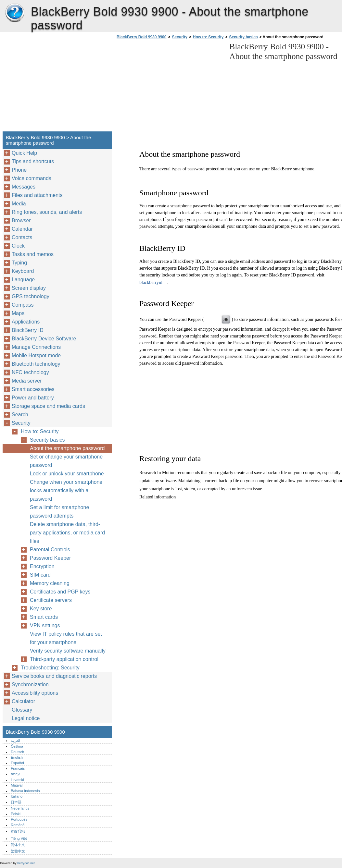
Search (20, 415)
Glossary (22, 710)
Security (179, 37)
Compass (23, 305)
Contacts (22, 237)
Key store (41, 609)
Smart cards (44, 617)
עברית (15, 774)
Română (18, 825)
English (17, 757)
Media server (27, 381)
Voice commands (32, 178)
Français (18, 768)
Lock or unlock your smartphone (67, 474)
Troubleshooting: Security (50, 668)
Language (23, 280)
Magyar (17, 785)
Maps (18, 313)
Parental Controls (50, 550)
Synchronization (30, 685)
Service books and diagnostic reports (54, 676)
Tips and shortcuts (33, 161)
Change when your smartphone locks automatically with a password (66, 490)
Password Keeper (50, 558)
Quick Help (24, 153)
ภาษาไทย (18, 831)
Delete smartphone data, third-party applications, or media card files (67, 533)
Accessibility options (35, 693)
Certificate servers (51, 600)
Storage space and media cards (48, 406)
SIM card (40, 575)
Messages (24, 187)
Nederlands (20, 808)
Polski (16, 814)
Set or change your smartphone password (66, 461)
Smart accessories (33, 389)
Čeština (17, 746)
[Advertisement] (170, 87)
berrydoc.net (26, 863)
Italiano (17, 796)
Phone (19, 170)
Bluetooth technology (36, 364)
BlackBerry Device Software (44, 339)
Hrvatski (17, 780)
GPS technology (31, 296)
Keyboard (23, 271)
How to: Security (208, 37)
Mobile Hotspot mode (36, 355)
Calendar (22, 229)
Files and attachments (37, 195)
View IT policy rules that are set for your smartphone (66, 638)
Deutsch (17, 752)
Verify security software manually (68, 651)
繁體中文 (18, 851)
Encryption (42, 566)
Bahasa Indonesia (25, 791)
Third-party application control (64, 659)
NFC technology (30, 372)
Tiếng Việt (19, 838)
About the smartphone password (67, 448)
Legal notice (26, 718)
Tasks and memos (33, 254)
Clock (18, 246)
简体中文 (18, 845)
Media (19, 204)
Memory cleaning (50, 583)
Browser (21, 220)
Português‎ (19, 819)
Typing (19, 263)
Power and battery (33, 398)
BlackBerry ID (28, 330)
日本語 (16, 802)
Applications (26, 322)
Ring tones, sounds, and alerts (47, 212)
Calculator (23, 701)
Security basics (244, 37)
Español (17, 763)
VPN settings (45, 625)
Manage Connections (36, 347)
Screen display (29, 288)
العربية (15, 740)
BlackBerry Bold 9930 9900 (15, 13)
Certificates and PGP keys (60, 592)
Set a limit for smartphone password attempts (59, 512)
